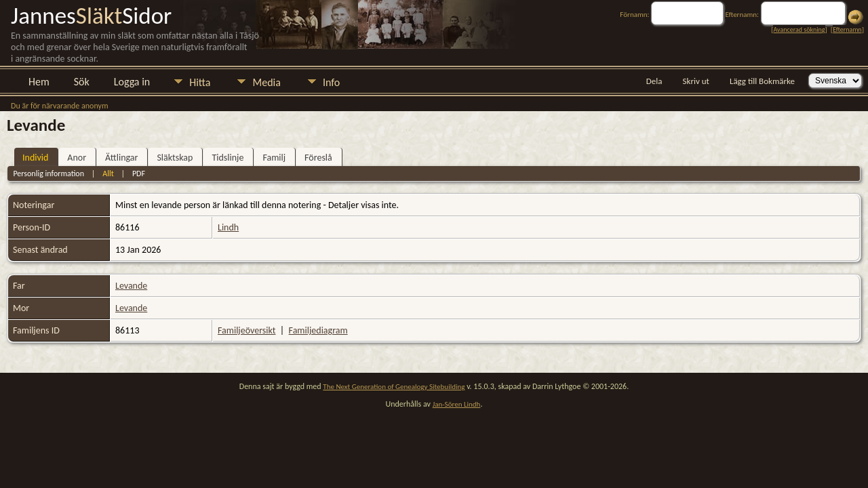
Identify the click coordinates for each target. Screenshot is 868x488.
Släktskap (175, 158)
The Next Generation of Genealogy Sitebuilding (394, 387)
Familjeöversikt (246, 330)
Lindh (228, 227)
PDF (139, 174)
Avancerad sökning (799, 29)
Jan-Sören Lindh (457, 404)
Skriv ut (696, 81)
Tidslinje (228, 158)
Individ (35, 158)
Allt (108, 174)
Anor (77, 158)
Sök (82, 82)
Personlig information (48, 174)
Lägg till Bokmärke (762, 81)
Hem (39, 82)
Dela (654, 81)
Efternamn (847, 29)
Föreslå (318, 158)
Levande (131, 286)
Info (331, 82)
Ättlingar (121, 158)
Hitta (200, 82)
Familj (274, 158)
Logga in (132, 82)
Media (266, 82)
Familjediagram (318, 330)
